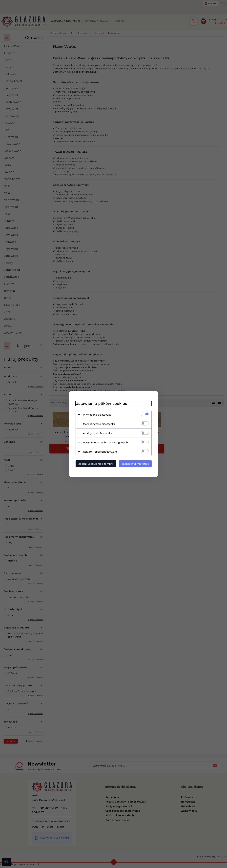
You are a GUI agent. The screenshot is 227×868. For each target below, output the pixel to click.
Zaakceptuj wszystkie (135, 464)
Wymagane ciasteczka (97, 414)
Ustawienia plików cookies (101, 403)
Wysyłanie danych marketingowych (105, 442)
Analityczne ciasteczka (98, 433)
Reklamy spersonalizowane (100, 452)
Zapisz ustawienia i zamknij (96, 464)
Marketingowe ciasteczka (99, 424)
